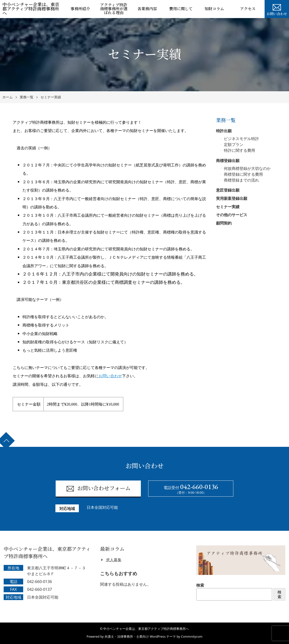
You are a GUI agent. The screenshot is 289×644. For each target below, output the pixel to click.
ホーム (8, 97)
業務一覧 (27, 97)
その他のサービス (232, 215)
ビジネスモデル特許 (241, 139)
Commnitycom (192, 636)
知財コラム (214, 9)
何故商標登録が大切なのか (247, 168)
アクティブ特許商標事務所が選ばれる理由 (114, 9)
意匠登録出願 (228, 190)
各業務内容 (147, 9)
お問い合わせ (277, 9)
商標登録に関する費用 (243, 174)
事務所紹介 (80, 9)
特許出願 (224, 131)
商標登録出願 (228, 161)
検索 (200, 585)
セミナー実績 (51, 97)
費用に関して (181, 9)
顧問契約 (224, 223)
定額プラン (234, 144)
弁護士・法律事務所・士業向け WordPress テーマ (140, 636)
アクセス (248, 9)
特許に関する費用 (239, 150)
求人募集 (114, 560)
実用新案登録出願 (232, 198)
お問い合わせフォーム (98, 489)
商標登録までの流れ (241, 180)
